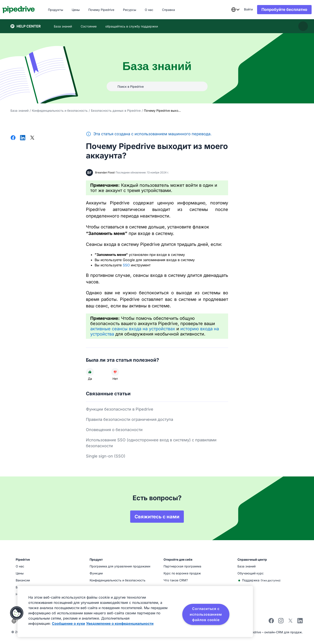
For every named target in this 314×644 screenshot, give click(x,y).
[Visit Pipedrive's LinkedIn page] (300, 621)
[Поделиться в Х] (32, 138)
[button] (17, 613)
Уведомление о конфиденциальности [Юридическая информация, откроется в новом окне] (120, 623)
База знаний (20, 110)
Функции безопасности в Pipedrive (120, 409)
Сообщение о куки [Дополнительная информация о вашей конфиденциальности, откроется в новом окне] (68, 623)
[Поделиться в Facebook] (13, 138)
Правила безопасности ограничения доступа (130, 419)
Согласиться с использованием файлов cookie (206, 614)
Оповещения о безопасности (114, 430)
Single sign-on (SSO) (106, 456)
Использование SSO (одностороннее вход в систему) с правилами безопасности (151, 443)
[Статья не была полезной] (115, 372)
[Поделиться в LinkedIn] (23, 138)
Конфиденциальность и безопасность (60, 110)
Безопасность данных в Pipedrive (116, 110)
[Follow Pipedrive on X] (290, 622)
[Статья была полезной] (90, 372)
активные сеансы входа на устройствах (133, 329)
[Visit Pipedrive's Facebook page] (271, 622)
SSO (126, 265)
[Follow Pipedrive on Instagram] (281, 622)
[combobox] (227, 10)
